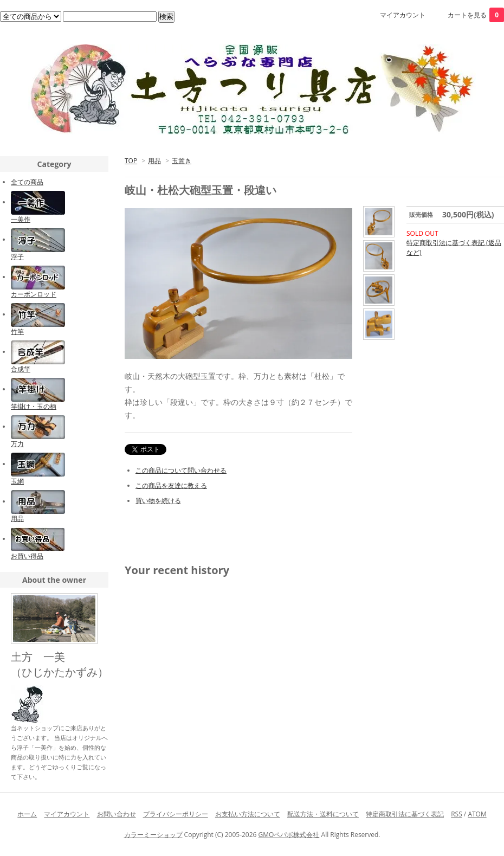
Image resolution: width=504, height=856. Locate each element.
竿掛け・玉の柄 (34, 406)
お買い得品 (27, 556)
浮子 (17, 257)
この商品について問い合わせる (181, 470)
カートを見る (476, 15)
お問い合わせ (117, 814)
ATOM (477, 814)
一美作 (21, 219)
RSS (457, 814)
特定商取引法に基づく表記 (405, 814)
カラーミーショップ (153, 835)
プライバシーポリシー (176, 814)
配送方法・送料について (323, 814)
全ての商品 (27, 182)
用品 (154, 161)
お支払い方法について (248, 814)
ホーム (27, 814)
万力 (17, 444)
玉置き (182, 161)
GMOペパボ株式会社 (289, 835)
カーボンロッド (34, 294)
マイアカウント (403, 15)
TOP (131, 161)
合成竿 (21, 369)
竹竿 (17, 332)
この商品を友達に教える (171, 485)
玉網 (17, 481)
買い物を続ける (158, 501)
